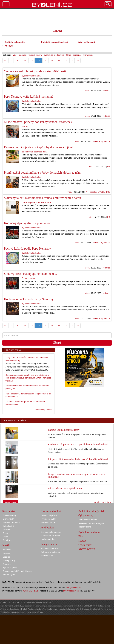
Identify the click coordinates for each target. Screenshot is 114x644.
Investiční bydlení (49, 515)
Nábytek (7, 564)
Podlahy (7, 530)
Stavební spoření (49, 522)
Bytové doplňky (10, 567)
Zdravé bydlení (10, 575)
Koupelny (7, 553)
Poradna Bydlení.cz (15, 421)
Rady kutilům (47, 556)
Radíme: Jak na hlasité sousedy (64, 430)
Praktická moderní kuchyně (91, 523)
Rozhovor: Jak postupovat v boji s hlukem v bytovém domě (78, 444)
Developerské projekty (51, 532)
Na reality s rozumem (51, 535)
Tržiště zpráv (85, 545)
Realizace (7, 540)
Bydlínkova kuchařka (89, 532)
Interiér (6, 545)
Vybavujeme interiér (88, 520)
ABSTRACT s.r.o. (31, 591)
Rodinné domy (10, 515)
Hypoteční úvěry (48, 519)
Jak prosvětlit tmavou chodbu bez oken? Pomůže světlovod (78, 459)
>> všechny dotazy (102, 502)
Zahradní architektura (51, 552)
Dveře (6, 533)
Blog (81, 536)
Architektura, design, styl (91, 511)
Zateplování (8, 526)
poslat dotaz (10, 503)
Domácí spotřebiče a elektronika (18, 571)
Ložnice (7, 557)
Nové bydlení (47, 528)
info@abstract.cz (71, 591)
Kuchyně (7, 550)
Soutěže (82, 541)
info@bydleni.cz (73, 588)
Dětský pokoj (9, 560)
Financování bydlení (51, 511)
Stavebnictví (9, 511)
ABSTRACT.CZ (87, 549)
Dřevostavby (9, 519)
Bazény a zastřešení (50, 549)
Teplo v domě (85, 527)
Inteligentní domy (49, 539)
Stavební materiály (11, 522)
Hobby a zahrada (49, 544)
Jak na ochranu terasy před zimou (65, 488)
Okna (5, 537)
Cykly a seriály (86, 515)
